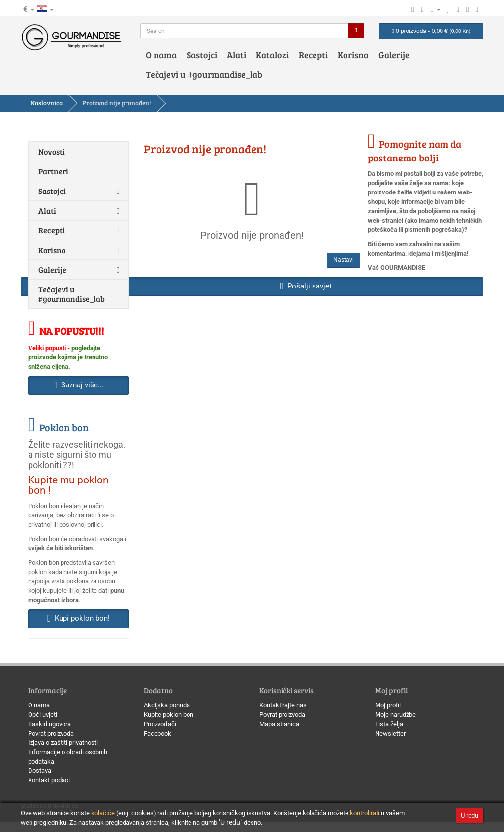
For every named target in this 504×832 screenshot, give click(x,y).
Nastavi (344, 260)
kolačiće (103, 813)
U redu (470, 816)
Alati (236, 55)
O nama (161, 55)
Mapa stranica (279, 724)
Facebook (157, 733)
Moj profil (388, 705)
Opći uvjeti (43, 715)
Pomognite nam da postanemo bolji (414, 151)
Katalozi (272, 55)
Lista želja (389, 724)
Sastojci (202, 55)
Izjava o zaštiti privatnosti (63, 743)
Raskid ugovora (49, 724)
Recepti (313, 55)
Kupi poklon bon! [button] (79, 618)
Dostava (40, 771)
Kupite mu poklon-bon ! (70, 485)
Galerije (394, 55)
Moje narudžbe (395, 715)
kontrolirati (365, 813)
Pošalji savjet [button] (305, 286)
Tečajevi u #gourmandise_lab (204, 74)
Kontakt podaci (49, 780)
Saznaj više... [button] (78, 385)
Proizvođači (160, 724)
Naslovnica (47, 103)
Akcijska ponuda (167, 705)
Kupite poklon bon (169, 715)
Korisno (353, 55)
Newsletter (390, 733)
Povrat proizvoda (51, 733)
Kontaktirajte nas (283, 705)
